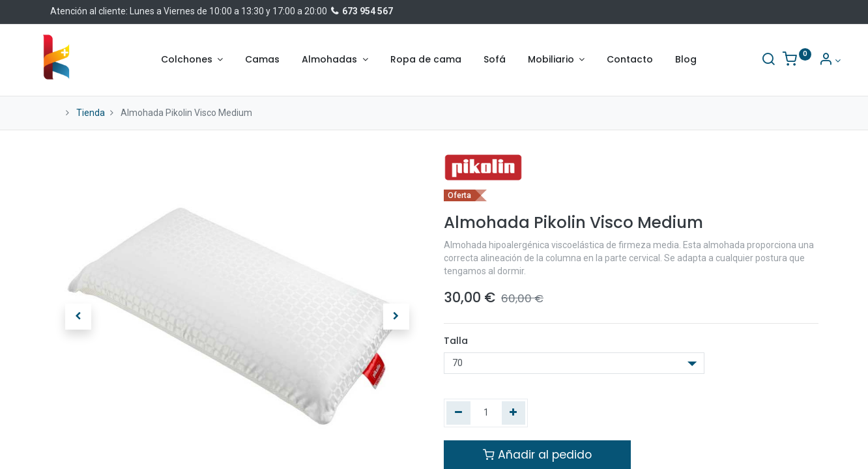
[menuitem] (262, 60)
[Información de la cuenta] (807, 61)
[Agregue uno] (514, 413)
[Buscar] (745, 61)
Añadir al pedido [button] (537, 455)
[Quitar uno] (458, 413)
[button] (78, 317)
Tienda (91, 113)
